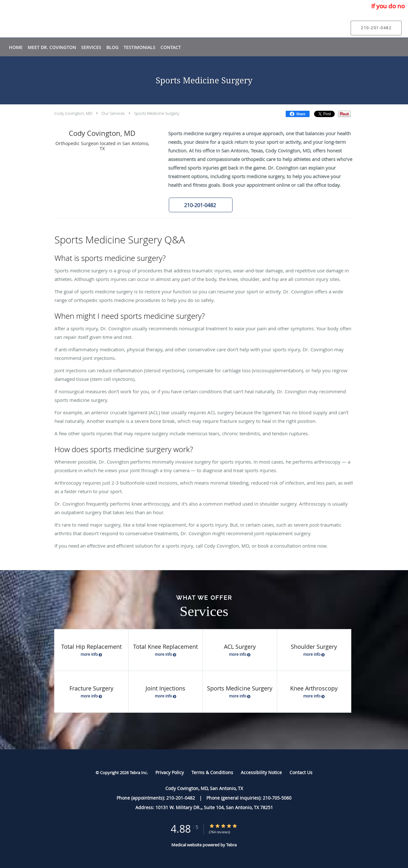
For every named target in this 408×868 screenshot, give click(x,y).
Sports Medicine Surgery (157, 113)
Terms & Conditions (212, 772)
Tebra (231, 845)
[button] (201, 205)
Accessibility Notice (261, 772)
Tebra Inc (138, 773)
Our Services (113, 113)
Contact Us (301, 772)
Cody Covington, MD (73, 113)
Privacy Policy (170, 772)
